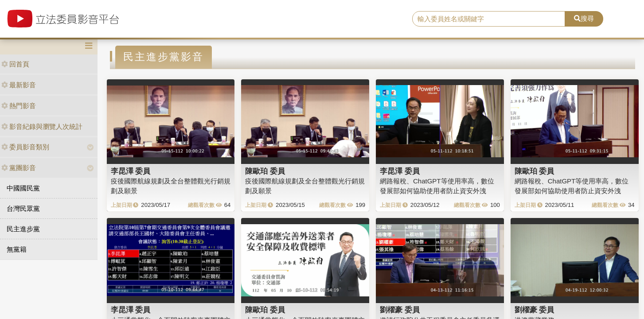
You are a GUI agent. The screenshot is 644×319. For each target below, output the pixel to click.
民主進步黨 (23, 229)
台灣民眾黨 (23, 208)
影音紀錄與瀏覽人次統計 (42, 126)
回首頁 (15, 64)
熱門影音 (19, 106)
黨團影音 (19, 168)
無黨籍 (17, 249)
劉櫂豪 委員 (400, 310)
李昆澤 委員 (131, 171)
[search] (489, 19)
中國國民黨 (23, 188)
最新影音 (19, 85)
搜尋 (584, 18)
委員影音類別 (25, 147)
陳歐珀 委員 (265, 171)
